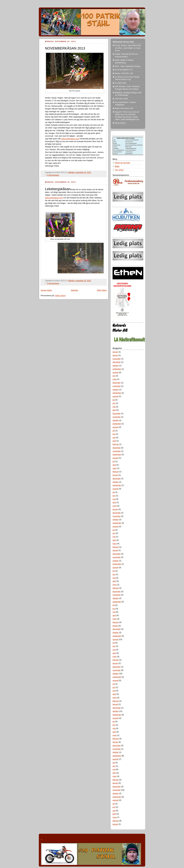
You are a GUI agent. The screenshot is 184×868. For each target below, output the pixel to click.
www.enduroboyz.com (70, 139)
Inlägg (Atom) (60, 296)
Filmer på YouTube (122, 163)
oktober (116, 366)
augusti (116, 372)
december (117, 362)
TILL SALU (119, 170)
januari (115, 352)
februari (116, 444)
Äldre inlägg (102, 290)
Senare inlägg (46, 290)
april (114, 410)
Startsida (74, 290)
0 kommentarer (53, 175)
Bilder (117, 166)
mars (115, 379)
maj (114, 407)
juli (114, 400)
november (117, 359)
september (117, 369)
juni (114, 376)
